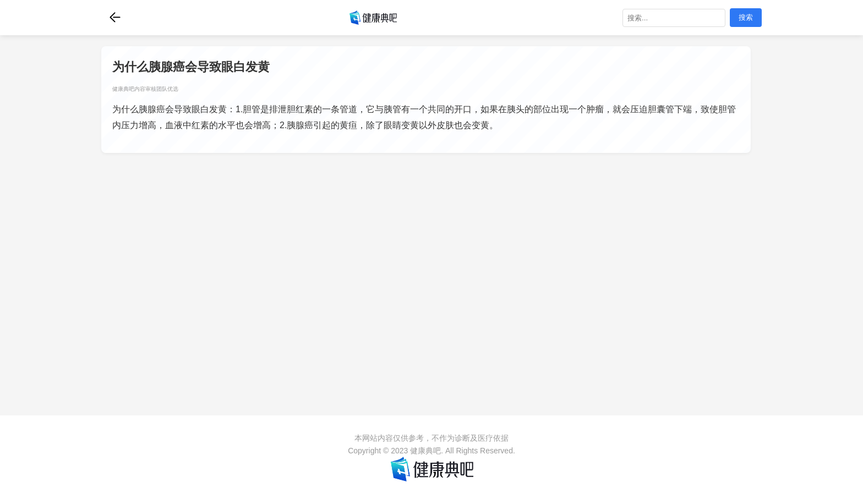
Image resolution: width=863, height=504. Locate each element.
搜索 (746, 17)
